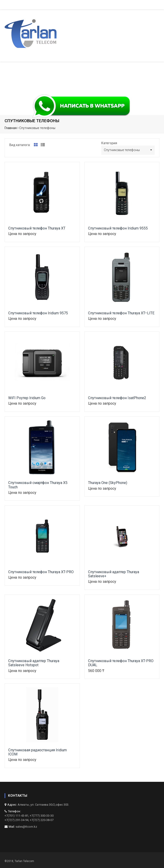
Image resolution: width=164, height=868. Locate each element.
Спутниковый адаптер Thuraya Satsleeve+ (114, 574)
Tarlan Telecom (24, 861)
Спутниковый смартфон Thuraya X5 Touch (38, 485)
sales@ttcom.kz (26, 827)
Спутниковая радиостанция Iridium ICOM (38, 752)
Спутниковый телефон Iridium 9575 (38, 313)
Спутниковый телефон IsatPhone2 (117, 398)
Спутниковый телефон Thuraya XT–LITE (121, 313)
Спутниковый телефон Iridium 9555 (118, 228)
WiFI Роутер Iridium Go (27, 398)
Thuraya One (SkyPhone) (108, 483)
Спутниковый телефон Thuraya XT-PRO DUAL (121, 663)
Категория (109, 143)
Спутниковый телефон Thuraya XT (37, 228)
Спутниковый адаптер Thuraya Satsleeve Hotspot (34, 663)
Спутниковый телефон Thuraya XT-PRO (41, 572)
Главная (11, 128)
